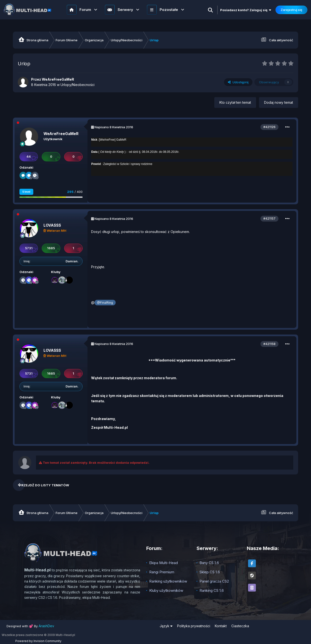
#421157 (269, 219)
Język (166, 626)
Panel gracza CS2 (214, 581)
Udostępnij (238, 82)
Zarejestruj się (291, 10)
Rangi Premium (162, 572)
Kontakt (221, 626)
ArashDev (46, 626)
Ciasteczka (240, 626)
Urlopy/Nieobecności (78, 85)
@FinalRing (105, 303)
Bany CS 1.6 (209, 563)
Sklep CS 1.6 (210, 572)
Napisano (114, 127)
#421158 (269, 344)
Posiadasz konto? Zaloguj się (246, 10)
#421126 (269, 127)
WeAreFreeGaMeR (61, 134)
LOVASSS (52, 225)
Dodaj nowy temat (279, 102)
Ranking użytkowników (168, 581)
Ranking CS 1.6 (212, 590)
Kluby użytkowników (166, 590)
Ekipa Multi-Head (164, 563)
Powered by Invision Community (38, 641)
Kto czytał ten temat (235, 102)
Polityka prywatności (194, 626)
